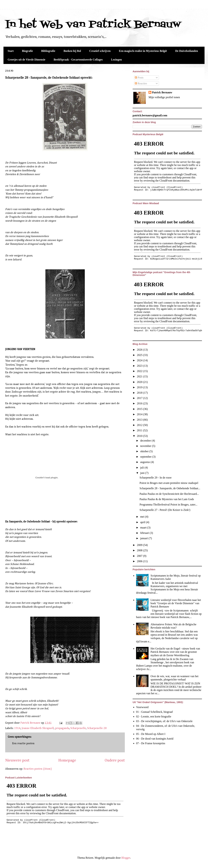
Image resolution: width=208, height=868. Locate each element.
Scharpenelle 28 (97, 728)
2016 (140, 403)
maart (144, 528)
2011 (140, 430)
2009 (140, 545)
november (146, 446)
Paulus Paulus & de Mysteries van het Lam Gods (167, 499)
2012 (140, 425)
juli (142, 468)
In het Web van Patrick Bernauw (93, 25)
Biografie (27, 51)
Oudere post (115, 760)
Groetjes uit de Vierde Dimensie (26, 60)
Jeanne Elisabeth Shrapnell (38, 728)
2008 (140, 550)
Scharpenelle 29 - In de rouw (156, 478)
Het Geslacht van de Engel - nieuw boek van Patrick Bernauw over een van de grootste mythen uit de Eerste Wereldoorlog (175, 652)
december (146, 441)
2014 (140, 414)
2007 (140, 556)
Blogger (126, 858)
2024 (140, 360)
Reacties (141, 83)
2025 (140, 355)
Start (11, 51)
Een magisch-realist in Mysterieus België (143, 51)
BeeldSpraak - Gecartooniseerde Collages (78, 60)
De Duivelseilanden (187, 51)
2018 (140, 393)
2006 (140, 561)
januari (144, 538)
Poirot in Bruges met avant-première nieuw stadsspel (169, 483)
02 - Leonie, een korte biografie (154, 716)
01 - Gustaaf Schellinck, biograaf (154, 712)
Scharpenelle (78, 728)
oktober (145, 451)
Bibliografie (48, 51)
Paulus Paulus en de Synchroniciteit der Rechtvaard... (169, 494)
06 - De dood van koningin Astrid (155, 739)
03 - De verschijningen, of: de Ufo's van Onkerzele (164, 721)
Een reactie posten (23, 744)
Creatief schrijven (100, 51)
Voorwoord (142, 707)
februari (145, 533)
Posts (139, 78)
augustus (145, 462)
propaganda (62, 728)
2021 (140, 376)
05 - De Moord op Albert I (151, 734)
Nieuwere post (17, 760)
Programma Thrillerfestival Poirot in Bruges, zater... (168, 505)
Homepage (67, 760)
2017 (140, 398)
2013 (140, 420)
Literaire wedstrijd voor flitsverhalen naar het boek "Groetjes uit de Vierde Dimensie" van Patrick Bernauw (176, 603)
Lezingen (116, 60)
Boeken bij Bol (72, 51)
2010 (140, 436)
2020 (140, 382)
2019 (140, 387)
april (143, 522)
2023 (140, 366)
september (146, 457)
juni (143, 473)
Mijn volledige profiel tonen (164, 97)
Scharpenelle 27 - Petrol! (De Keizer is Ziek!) (165, 510)
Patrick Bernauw (162, 92)
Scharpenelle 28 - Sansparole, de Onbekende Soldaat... (170, 488)
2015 (140, 409)
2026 (140, 350)
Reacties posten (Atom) (38, 769)
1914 (17, 728)
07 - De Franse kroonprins (151, 743)
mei (143, 517)
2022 (140, 371)
